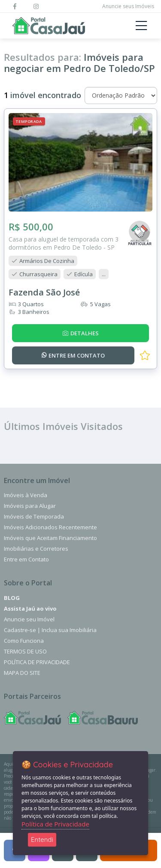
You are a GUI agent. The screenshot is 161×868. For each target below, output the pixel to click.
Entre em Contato (26, 559)
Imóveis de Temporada (34, 516)
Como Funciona (24, 641)
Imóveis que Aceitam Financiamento (50, 538)
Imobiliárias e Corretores (36, 549)
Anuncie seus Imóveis (128, 6)
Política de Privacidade (37, 662)
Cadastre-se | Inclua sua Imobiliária (50, 630)
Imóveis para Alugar (30, 506)
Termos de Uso (25, 651)
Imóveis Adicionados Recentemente (50, 527)
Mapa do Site (22, 673)
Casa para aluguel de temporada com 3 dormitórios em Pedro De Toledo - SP (64, 243)
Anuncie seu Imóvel (29, 619)
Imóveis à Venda (26, 495)
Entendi (42, 840)
